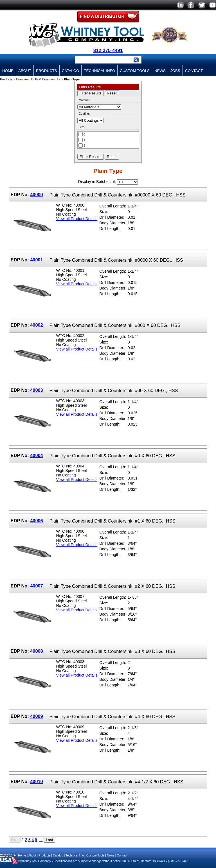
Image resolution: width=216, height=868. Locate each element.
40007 (37, 586)
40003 (37, 390)
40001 (37, 260)
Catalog (71, 71)
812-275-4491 (108, 50)
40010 (37, 781)
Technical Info (99, 71)
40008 (37, 651)
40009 (37, 716)
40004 (37, 455)
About (25, 71)
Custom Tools (135, 71)
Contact (194, 71)
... (41, 840)
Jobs (175, 71)
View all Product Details (77, 219)
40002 (37, 325)
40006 (37, 521)
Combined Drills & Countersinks (38, 79)
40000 (37, 195)
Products (47, 71)
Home (8, 71)
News (160, 71)
